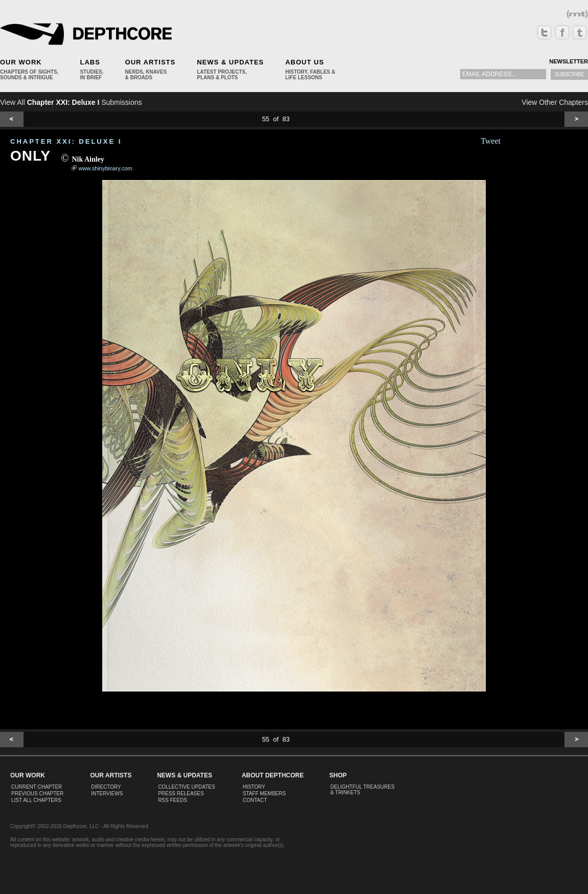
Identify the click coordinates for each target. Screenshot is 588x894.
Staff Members (264, 794)
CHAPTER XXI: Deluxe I (66, 141)
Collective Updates (187, 787)
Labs (90, 62)
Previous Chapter (37, 794)
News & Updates (230, 62)
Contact (255, 800)
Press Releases (181, 794)
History (254, 787)
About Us (305, 62)
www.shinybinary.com (105, 168)
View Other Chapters (555, 102)
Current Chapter (37, 787)
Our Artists (151, 62)
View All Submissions (71, 102)
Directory (106, 787)
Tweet (491, 141)
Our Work (21, 62)
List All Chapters (36, 800)
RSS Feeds (173, 800)
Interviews (107, 794)
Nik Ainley (88, 159)
